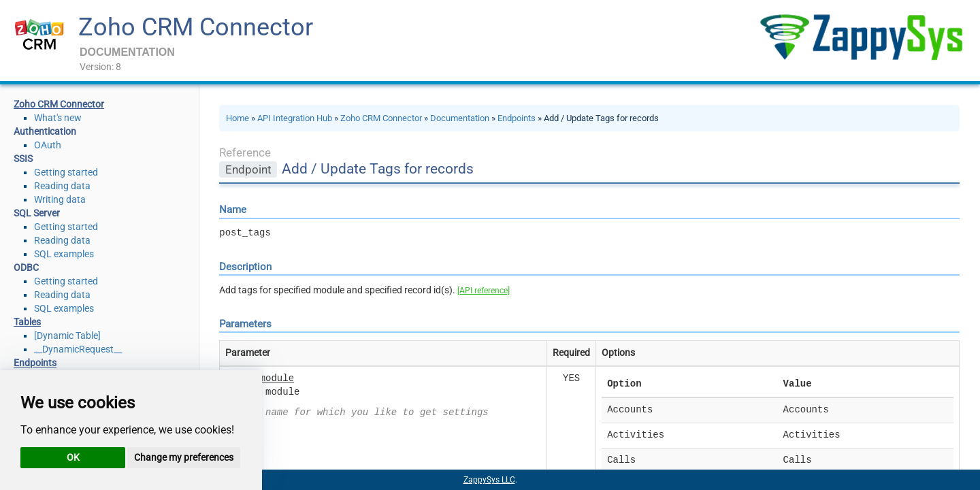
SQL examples (64, 254)
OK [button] (73, 457)
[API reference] (484, 291)
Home (238, 118)
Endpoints (517, 118)
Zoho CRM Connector (196, 27)
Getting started (66, 172)
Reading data (62, 186)
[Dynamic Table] (67, 336)
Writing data (60, 199)
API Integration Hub (295, 118)
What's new (58, 118)
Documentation (460, 118)
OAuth (48, 145)
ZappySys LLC (489, 480)
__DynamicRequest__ (78, 349)
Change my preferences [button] (184, 457)
